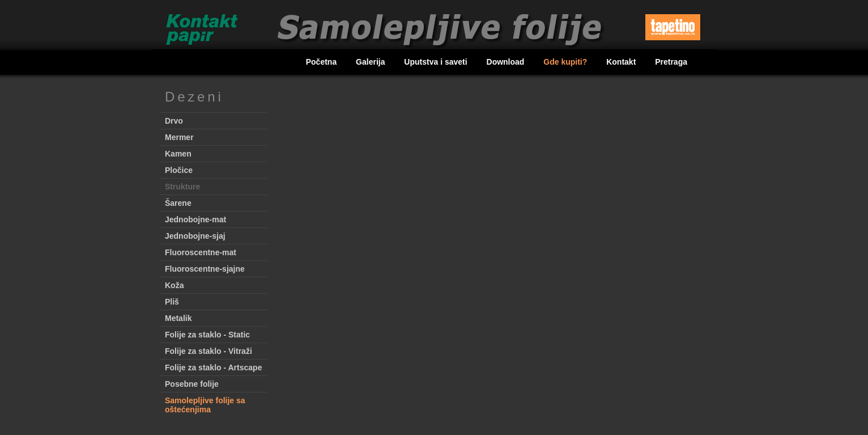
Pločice (179, 170)
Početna (322, 62)
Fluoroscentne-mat (201, 252)
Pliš (172, 302)
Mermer (179, 137)
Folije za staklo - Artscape (213, 368)
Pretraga (671, 62)
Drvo (174, 121)
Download (507, 62)
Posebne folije (192, 384)
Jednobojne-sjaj (195, 236)
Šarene (178, 203)
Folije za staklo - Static (207, 335)
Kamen (178, 154)
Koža (174, 285)
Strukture (182, 187)
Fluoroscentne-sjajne (205, 269)
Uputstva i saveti (437, 62)
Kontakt (622, 62)
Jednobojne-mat (195, 219)
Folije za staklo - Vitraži (209, 351)
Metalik (178, 318)
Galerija (371, 62)
